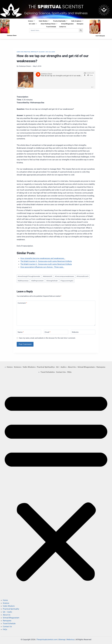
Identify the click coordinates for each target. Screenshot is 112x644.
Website (75, 332)
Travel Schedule (51, 27)
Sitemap (62, 639)
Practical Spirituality (60, 21)
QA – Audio (61, 367)
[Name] (29, 332)
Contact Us (63, 27)
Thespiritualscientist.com (47, 639)
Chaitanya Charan (25, 66)
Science (31, 21)
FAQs (69, 372)
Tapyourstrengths (67, 281)
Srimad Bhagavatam (67, 24)
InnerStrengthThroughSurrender (29, 276)
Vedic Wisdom (44, 21)
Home (9, 367)
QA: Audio (33, 24)
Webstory (70, 639)
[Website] (83, 332)
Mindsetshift (48, 276)
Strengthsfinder (52, 281)
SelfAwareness (23, 281)
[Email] (56, 332)
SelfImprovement (37, 281)
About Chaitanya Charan (49, 24)
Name (21, 332)
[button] (56, 486)
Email (48, 332)
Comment (22, 303)
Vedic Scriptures (77, 21)
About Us (72, 367)
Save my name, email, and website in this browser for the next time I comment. (47, 338)
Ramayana (80, 24)
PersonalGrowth (83, 276)
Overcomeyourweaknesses (64, 276)
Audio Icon (20, 52)
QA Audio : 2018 (44, 52)
